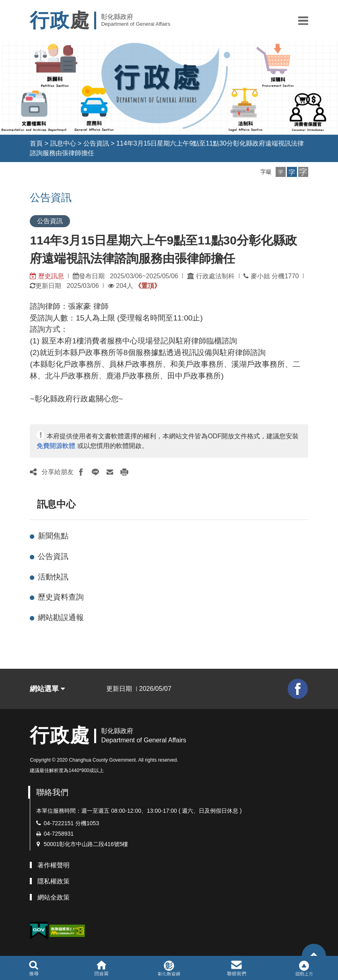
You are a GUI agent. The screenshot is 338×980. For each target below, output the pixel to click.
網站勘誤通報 (61, 617)
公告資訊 (96, 143)
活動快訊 (53, 577)
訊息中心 (63, 143)
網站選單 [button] (47, 689)
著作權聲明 (54, 865)
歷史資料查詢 (61, 597)
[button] (303, 21)
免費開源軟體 (56, 446)
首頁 (36, 143)
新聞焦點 (53, 536)
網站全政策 (54, 897)
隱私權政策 (54, 881)
